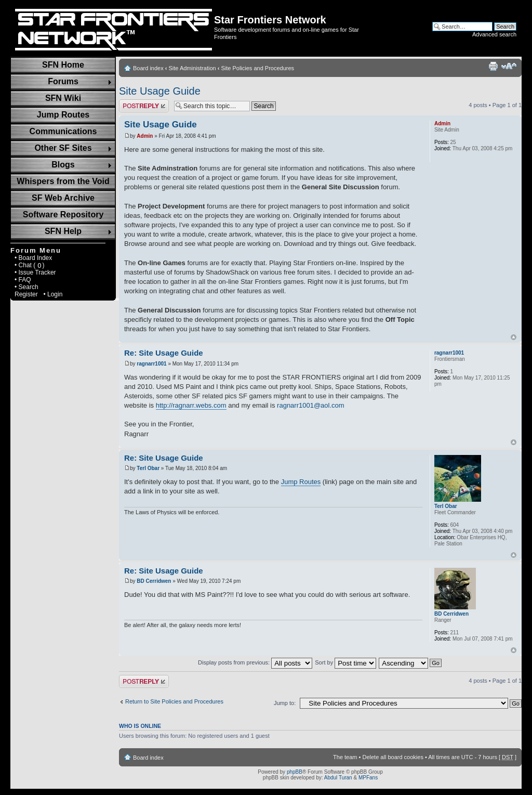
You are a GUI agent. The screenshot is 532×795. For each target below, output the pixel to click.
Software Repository (63, 214)
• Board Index (33, 258)
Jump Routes (63, 115)
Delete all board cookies (393, 757)
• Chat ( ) (30, 265)
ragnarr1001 (151, 364)
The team (345, 757)
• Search (26, 287)
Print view (493, 66)
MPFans (368, 778)
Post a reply (144, 106)
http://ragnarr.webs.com (191, 405)
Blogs (63, 165)
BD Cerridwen (154, 581)
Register (26, 294)
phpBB (295, 772)
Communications (63, 131)
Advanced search (494, 34)
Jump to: (285, 703)
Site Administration (192, 68)
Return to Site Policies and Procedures (174, 701)
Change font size (509, 66)
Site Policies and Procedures (257, 68)
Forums (63, 81)
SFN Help (63, 231)
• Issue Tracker (35, 272)
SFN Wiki (63, 98)
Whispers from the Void (63, 181)
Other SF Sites (63, 148)
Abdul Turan (338, 778)
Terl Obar (148, 468)
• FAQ (23, 280)
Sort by (345, 662)
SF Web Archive (63, 198)
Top (514, 337)
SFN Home (63, 65)
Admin (145, 136)
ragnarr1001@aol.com (311, 405)
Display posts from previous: (255, 662)
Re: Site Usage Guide (164, 353)
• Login (53, 294)
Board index (148, 68)
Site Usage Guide (160, 91)
